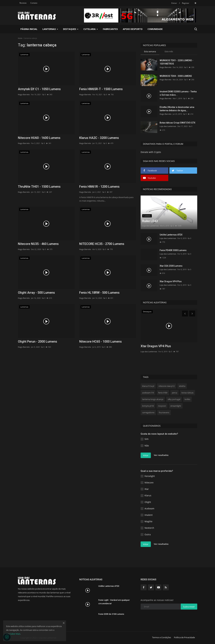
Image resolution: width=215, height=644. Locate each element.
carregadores (148, 412)
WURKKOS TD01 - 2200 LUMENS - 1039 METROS (176, 62)
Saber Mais (15, 634)
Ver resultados (161, 455)
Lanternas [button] (50, 29)
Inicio (20, 38)
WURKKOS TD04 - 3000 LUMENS (176, 76)
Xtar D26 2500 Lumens (171, 266)
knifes (187, 399)
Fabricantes (110, 29)
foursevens (164, 412)
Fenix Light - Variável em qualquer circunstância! (114, 602)
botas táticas (187, 393)
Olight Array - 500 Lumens (36, 293)
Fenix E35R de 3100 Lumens (111, 614)
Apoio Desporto (133, 29)
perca (175, 393)
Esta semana (150, 51)
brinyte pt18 (148, 406)
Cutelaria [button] (91, 29)
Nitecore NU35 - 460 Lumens (38, 244)
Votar (146, 455)
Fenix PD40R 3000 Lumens (173, 250)
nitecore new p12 (167, 386)
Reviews (23, 3)
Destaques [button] (71, 29)
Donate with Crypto (151, 152)
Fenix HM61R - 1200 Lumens (99, 187)
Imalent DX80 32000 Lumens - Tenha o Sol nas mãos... (178, 93)
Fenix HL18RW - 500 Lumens (99, 293)
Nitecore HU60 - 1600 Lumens (39, 138)
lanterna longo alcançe (153, 399)
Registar (186, 3)
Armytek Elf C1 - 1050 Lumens (39, 89)
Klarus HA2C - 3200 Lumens (99, 138)
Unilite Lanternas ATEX (171, 235)
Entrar (174, 3)
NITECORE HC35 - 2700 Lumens (102, 244)
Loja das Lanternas (168, 126)
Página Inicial (29, 29)
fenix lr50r (163, 393)
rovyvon (162, 406)
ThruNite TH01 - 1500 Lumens (39, 187)
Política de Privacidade (184, 637)
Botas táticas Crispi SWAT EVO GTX (177, 123)
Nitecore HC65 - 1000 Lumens (101, 342)
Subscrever (189, 607)
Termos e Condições (162, 637)
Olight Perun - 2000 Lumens (38, 342)
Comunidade (155, 29)
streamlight (176, 406)
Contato (34, 3)
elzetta (182, 386)
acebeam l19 (148, 393)
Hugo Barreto (24, 94)
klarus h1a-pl (148, 386)
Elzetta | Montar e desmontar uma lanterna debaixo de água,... (177, 109)
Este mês (169, 51)
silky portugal (174, 399)
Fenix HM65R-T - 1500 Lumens (101, 89)
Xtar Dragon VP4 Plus (171, 281)
